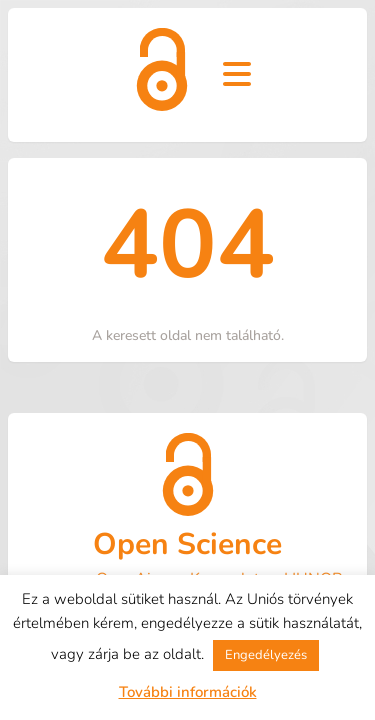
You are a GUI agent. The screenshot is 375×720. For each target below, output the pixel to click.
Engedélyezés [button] (266, 655)
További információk (188, 692)
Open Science (187, 544)
